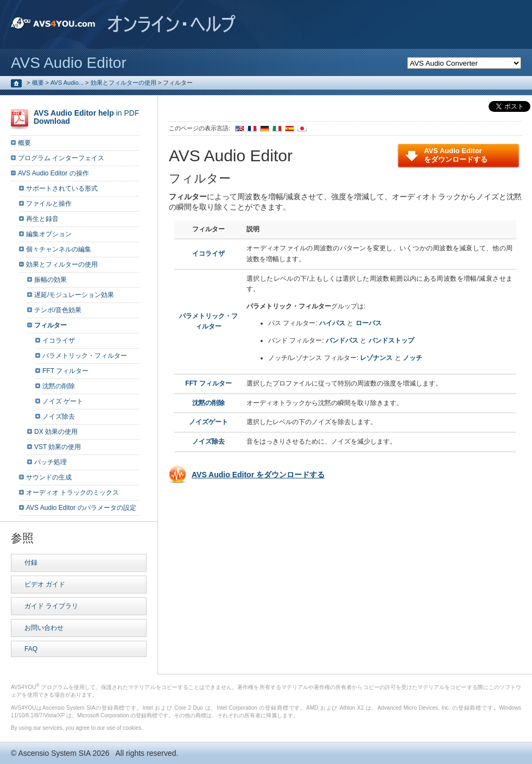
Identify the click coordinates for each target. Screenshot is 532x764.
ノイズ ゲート (63, 401)
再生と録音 (42, 219)
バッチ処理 (50, 462)
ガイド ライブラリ (51, 606)
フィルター (50, 325)
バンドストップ (391, 340)
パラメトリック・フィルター (85, 356)
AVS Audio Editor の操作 (53, 173)
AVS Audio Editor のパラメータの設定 (81, 508)
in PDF (86, 117)
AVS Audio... (67, 83)
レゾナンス (376, 358)
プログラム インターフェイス (61, 158)
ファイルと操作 (49, 204)
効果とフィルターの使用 (123, 83)
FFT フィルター (208, 383)
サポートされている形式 (62, 188)
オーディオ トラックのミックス (72, 493)
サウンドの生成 (49, 477)
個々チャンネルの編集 (59, 249)
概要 (38, 83)
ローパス (369, 323)
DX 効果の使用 (56, 432)
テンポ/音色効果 (58, 310)
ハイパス (332, 323)
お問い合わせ (44, 628)
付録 (31, 563)
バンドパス (342, 340)
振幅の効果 (50, 280)
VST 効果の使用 (58, 447)
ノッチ (413, 358)
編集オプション (49, 234)
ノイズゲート (208, 422)
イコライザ (208, 254)
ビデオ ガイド (45, 584)
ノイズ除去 (208, 441)
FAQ (31, 649)
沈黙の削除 (208, 403)
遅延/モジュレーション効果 (74, 295)
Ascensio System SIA (54, 753)
